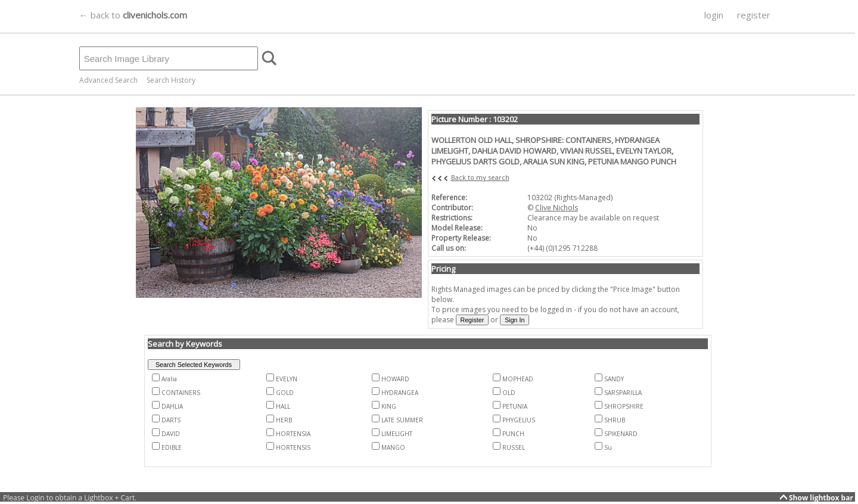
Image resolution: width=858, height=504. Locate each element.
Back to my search (480, 177)
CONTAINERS (181, 393)
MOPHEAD (518, 379)
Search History (171, 80)
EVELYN (287, 379)
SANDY (614, 379)
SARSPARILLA (623, 393)
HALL (283, 406)
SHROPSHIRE (624, 406)
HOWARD (395, 379)
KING (389, 406)
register (754, 15)
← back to (133, 15)
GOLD (285, 393)
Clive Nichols (557, 208)
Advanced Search (108, 80)
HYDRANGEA (400, 393)
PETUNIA (515, 406)
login (714, 15)
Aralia (169, 379)
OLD (509, 393)
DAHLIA (172, 406)
